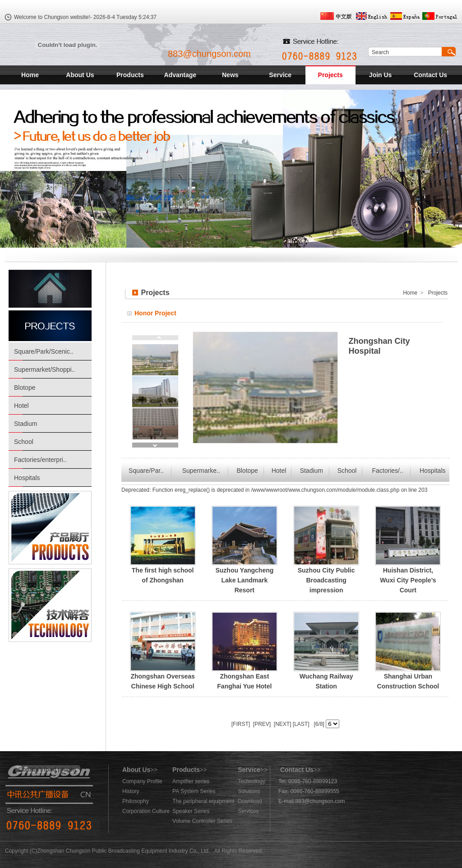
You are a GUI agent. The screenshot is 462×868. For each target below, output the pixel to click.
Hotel (21, 406)
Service (280, 75)
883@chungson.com (209, 54)
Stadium (25, 424)
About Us (80, 75)
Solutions (249, 791)
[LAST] (300, 724)
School (24, 442)
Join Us (381, 75)
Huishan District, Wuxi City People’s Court (408, 580)
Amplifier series (191, 781)
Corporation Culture (146, 811)
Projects (330, 75)
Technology (252, 781)
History (131, 791)
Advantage (180, 75)
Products (130, 75)
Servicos (248, 811)
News (230, 75)
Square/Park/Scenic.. (44, 351)
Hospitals (27, 478)
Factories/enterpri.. (40, 460)
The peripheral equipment (203, 801)
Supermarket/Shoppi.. (44, 369)
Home (30, 75)
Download (250, 801)
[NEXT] (282, 724)
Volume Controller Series (202, 821)
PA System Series (194, 791)
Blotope (25, 388)
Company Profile (142, 781)
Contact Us (430, 75)
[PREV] (261, 724)
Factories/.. (388, 471)
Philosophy (136, 801)
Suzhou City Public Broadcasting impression (326, 580)
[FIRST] (241, 724)
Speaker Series (191, 811)
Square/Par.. (146, 471)
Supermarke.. (201, 471)
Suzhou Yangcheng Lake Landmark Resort (244, 580)
